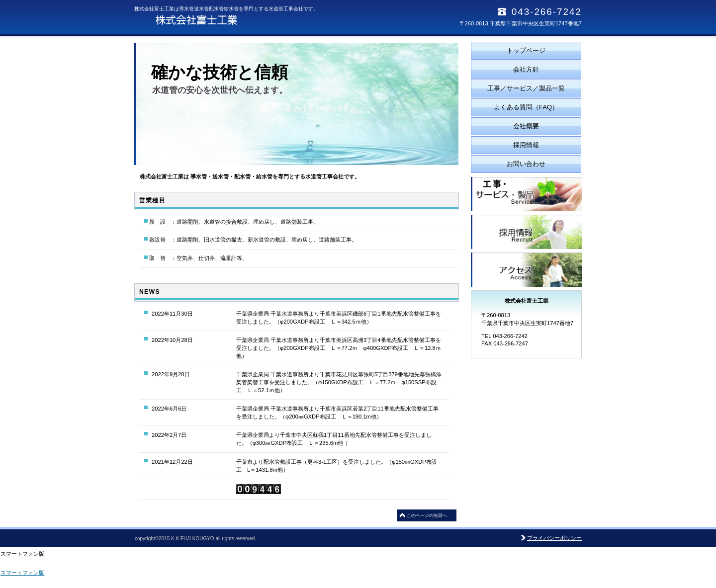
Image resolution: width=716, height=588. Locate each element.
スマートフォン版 (22, 573)
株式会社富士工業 (234, 20)
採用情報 (526, 232)
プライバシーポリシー (554, 538)
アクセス (526, 270)
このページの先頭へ (427, 515)
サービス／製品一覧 (526, 194)
